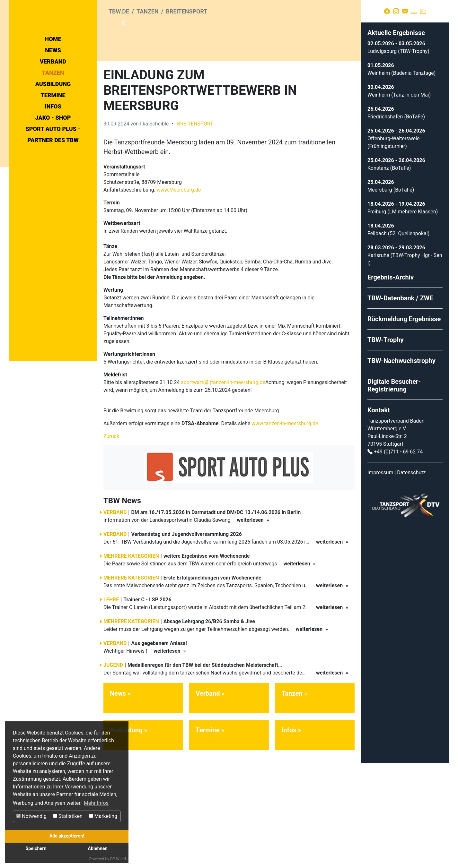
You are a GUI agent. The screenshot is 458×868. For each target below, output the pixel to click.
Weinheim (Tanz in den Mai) (399, 200)
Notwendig (31, 816)
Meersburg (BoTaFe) (391, 295)
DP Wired (118, 859)
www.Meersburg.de (179, 295)
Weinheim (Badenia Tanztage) (401, 178)
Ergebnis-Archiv (391, 382)
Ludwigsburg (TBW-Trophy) (398, 156)
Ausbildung (53, 141)
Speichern (36, 849)
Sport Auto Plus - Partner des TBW (53, 192)
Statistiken (68, 816)
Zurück (111, 541)
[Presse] (423, 11)
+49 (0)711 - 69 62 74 (398, 557)
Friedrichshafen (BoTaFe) (396, 222)
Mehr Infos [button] (96, 803)
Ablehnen (97, 849)
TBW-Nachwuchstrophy (401, 466)
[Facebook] (387, 11)
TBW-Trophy (386, 445)
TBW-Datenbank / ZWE (400, 403)
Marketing (103, 816)
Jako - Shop (53, 175)
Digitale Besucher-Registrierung (394, 491)
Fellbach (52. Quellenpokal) (398, 339)
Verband (53, 119)
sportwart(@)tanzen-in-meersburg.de (223, 488)
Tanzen (53, 130)
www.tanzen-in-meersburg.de (285, 529)
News (53, 108)
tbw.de (119, 11)
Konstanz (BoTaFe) (389, 273)
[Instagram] (396, 11)
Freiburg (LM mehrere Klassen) (403, 317)
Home (53, 96)
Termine (53, 153)
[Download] (414, 11)
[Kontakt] (405, 11)
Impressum (380, 578)
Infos (53, 164)
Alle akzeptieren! (67, 836)
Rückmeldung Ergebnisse (404, 424)
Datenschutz (411, 578)
